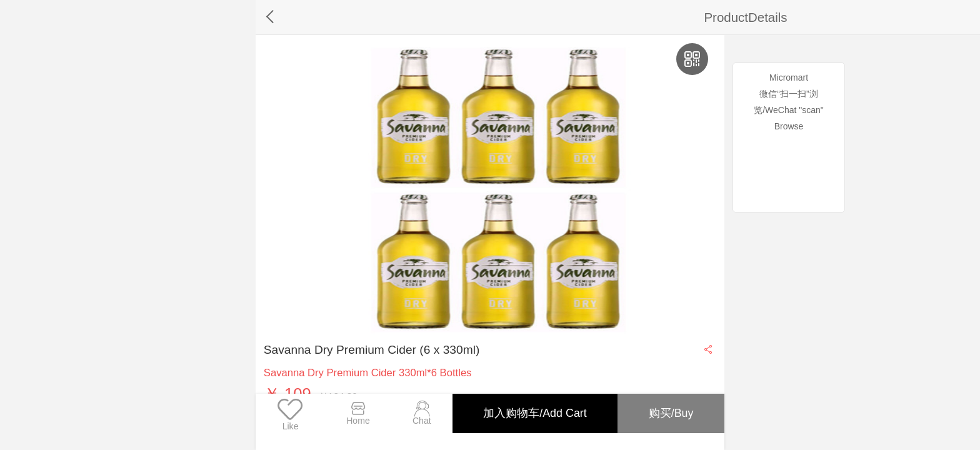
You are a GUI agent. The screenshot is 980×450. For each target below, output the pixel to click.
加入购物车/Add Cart (532, 413)
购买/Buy (670, 413)
